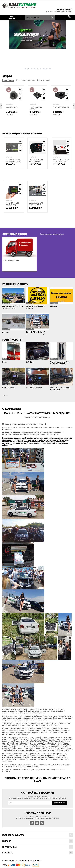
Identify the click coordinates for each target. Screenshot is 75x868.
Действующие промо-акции (52, 234)
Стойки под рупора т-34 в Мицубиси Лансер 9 (60, 363)
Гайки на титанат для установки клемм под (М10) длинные (13, 161)
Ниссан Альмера (9, 388)
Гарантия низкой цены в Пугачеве (35, 307)
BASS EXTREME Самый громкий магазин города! (36, 333)
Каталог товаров (11, 17)
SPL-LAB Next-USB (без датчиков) (36, 160)
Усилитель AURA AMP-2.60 (36, 108)
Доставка (6, 332)
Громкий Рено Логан (34, 388)
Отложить (20, 94)
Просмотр (20, 89)
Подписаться (60, 803)
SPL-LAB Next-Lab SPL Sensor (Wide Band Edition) (61, 161)
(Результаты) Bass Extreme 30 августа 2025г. (13, 307)
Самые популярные (25, 80)
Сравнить (20, 98)
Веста (5, 362)
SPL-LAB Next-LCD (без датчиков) (12, 204)
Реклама (53, 306)
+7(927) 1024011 (65, 9)
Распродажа (8, 80)
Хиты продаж (43, 80)
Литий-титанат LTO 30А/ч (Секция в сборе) (36, 205)
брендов (25, 734)
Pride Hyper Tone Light (61, 107)
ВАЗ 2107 (30, 362)
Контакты (50, 11)
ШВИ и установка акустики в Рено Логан (60, 388)
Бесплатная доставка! (11, 260)
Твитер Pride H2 (12, 107)
